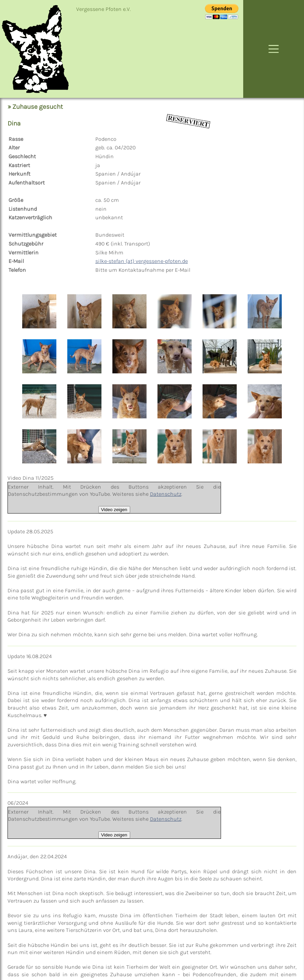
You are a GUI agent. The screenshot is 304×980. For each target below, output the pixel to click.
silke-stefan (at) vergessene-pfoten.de (142, 261)
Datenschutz (166, 494)
